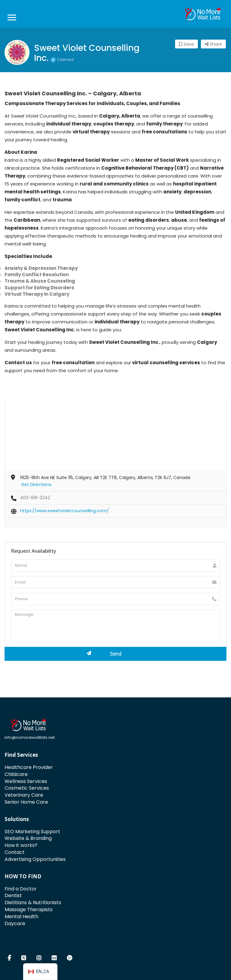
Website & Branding (28, 838)
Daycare (15, 924)
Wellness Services (26, 781)
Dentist (13, 895)
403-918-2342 (35, 498)
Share (213, 44)
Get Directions (36, 485)
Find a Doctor (21, 889)
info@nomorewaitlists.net (30, 737)
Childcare (16, 774)
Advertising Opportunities (35, 859)
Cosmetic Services (27, 788)
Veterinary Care (24, 795)
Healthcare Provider (29, 767)
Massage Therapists (29, 909)
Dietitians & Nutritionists (33, 902)
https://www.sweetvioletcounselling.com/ (64, 511)
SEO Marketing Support (32, 832)
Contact (15, 852)
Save (186, 44)
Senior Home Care (26, 802)
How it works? (21, 845)
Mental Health (21, 917)
